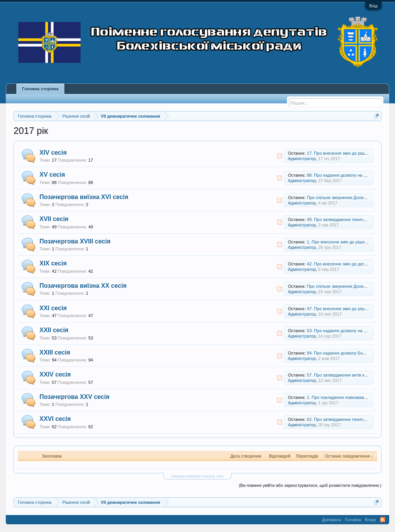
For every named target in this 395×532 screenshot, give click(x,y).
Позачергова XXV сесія (74, 397)
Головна (353, 520)
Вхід (373, 6)
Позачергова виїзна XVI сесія (84, 197)
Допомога (331, 520)
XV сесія (52, 175)
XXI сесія (53, 308)
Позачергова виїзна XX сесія (83, 286)
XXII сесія (54, 330)
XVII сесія (54, 219)
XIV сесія (53, 153)
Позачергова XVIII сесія (75, 241)
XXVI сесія (55, 419)
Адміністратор (302, 159)
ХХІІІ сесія (55, 352)
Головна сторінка (40, 89)
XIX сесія (53, 263)
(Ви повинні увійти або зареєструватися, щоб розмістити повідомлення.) (310, 485)
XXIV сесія (55, 374)
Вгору (370, 520)
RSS (280, 156)
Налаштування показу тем (197, 476)
